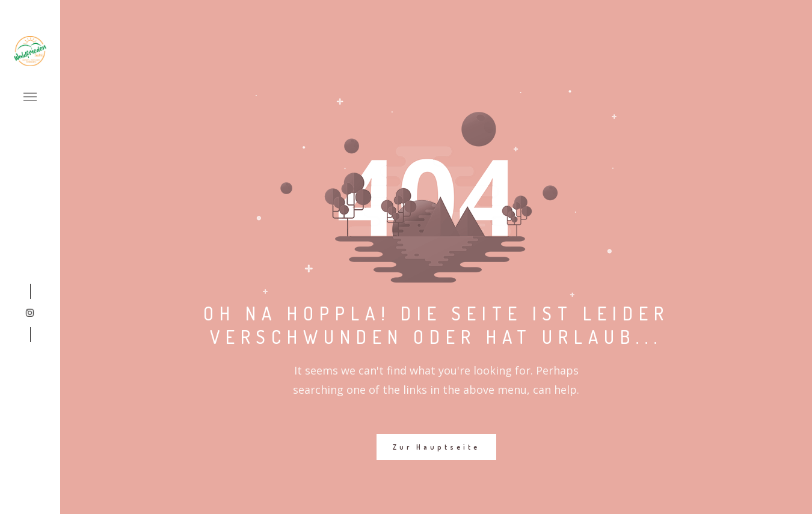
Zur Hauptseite (436, 447)
